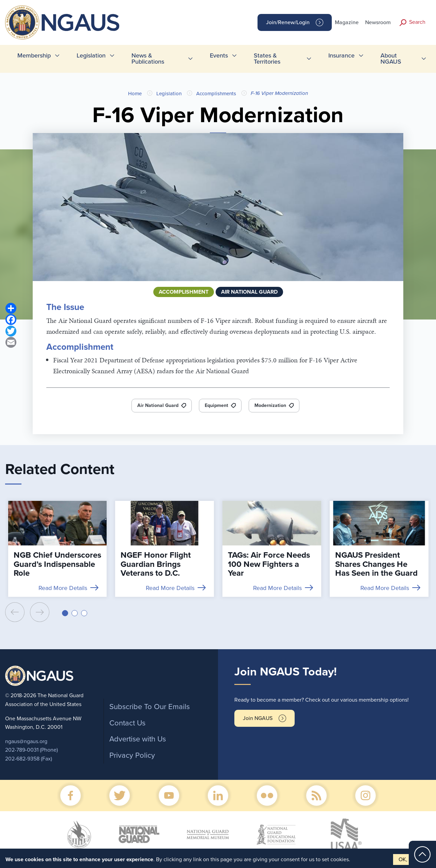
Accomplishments (216, 94)
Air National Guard (158, 405)
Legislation (169, 94)
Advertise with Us (138, 739)
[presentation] (15, 612)
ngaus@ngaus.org (26, 741)
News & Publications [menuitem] (148, 59)
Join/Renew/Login (288, 22)
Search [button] (417, 22)
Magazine (347, 22)
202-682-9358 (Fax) (29, 759)
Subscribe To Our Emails (150, 707)
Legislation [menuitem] (91, 55)
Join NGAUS (258, 718)
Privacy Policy (132, 755)
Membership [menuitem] (34, 55)
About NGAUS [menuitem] (391, 59)
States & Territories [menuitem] (267, 59)
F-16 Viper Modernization (279, 93)
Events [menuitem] (219, 55)
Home (135, 94)
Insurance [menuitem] (341, 55)
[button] (65, 613)
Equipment (216, 405)
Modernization (270, 405)
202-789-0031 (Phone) (32, 750)
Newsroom (378, 22)
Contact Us (127, 723)
